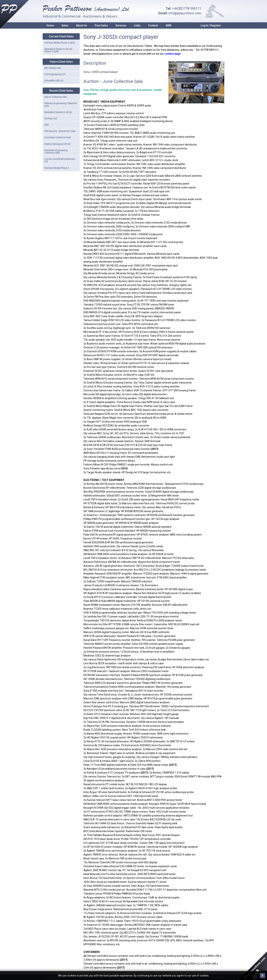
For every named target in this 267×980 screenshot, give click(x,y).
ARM (168, 25)
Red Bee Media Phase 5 (57, 168)
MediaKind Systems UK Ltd (58, 112)
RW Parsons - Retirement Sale (60, 131)
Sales (65, 25)
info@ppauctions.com (185, 13)
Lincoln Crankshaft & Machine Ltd (60, 160)
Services (121, 25)
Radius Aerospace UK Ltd (57, 144)
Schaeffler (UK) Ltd (54, 81)
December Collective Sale (58, 138)
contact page (173, 54)
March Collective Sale (56, 97)
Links (137, 25)
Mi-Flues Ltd (51, 119)
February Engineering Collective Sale (61, 105)
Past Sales (101, 25)
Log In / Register (211, 25)
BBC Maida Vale (53, 68)
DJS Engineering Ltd (55, 74)
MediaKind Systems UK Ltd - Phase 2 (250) (59, 50)
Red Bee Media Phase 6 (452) (60, 43)
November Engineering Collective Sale (56, 152)
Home (50, 25)
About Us (82, 25)
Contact (153, 25)
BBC (47, 125)
